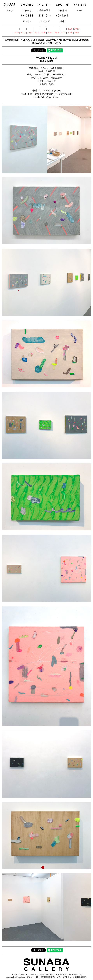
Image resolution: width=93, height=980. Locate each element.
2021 (36, 33)
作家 (80, 7)
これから (27, 7)
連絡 (62, 17)
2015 (77, 33)
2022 (30, 33)
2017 (63, 33)
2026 (70, 29)
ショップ (45, 17)
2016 (70, 33)
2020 (43, 33)
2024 (16, 33)
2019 (50, 33)
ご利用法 (62, 7)
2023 (23, 33)
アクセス (27, 17)
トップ (10, 7)
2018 (57, 33)
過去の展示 (45, 7)
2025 (77, 29)
